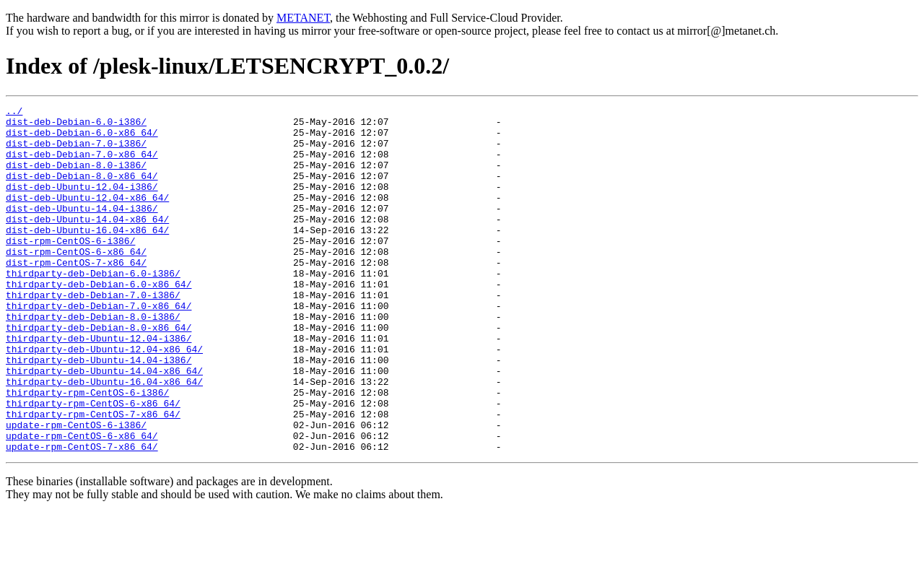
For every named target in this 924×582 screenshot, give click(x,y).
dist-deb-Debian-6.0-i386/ (76, 126)
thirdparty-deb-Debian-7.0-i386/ (93, 334)
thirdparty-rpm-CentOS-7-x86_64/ (93, 477)
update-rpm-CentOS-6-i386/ (76, 490)
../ (14, 113)
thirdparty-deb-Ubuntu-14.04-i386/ (99, 412)
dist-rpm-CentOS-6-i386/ (70, 269)
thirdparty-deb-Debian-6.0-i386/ (93, 308)
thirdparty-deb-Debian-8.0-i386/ (93, 360)
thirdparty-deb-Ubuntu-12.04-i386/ (99, 386)
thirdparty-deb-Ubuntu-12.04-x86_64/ (104, 399)
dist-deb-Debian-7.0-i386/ (76, 152)
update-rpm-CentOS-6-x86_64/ (82, 503)
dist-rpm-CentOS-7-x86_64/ (76, 295)
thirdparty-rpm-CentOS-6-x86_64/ (93, 464)
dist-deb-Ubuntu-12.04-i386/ (82, 204)
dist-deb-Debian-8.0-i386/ (76, 178)
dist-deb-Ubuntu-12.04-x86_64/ (87, 217)
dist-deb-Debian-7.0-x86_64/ (82, 165)
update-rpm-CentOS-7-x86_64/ (82, 516)
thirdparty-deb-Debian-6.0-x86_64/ (99, 321)
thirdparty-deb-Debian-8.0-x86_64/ (99, 373)
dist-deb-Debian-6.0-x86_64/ (82, 139)
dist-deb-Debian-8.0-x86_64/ (82, 191)
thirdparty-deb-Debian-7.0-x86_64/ (99, 347)
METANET (303, 18)
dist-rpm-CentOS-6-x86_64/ (76, 282)
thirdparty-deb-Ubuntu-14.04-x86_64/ (104, 425)
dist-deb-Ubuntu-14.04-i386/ (82, 230)
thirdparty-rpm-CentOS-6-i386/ (87, 451)
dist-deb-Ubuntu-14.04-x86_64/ (87, 243)
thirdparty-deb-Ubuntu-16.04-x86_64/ (104, 438)
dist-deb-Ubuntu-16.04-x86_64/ (87, 256)
